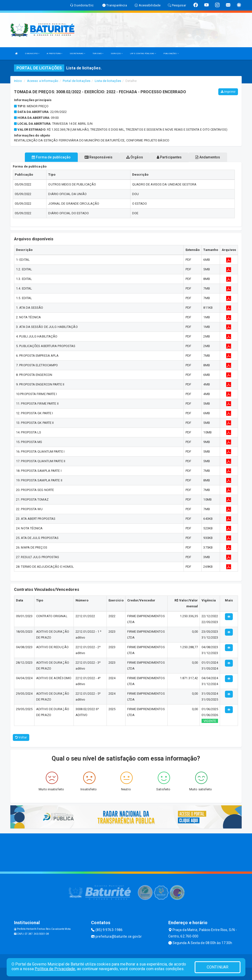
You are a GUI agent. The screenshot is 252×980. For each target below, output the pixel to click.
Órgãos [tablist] (135, 157)
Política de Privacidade (55, 969)
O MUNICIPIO (32, 54)
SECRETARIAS (77, 54)
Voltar (21, 737)
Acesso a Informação (43, 81)
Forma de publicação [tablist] (51, 157)
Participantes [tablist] (169, 157)
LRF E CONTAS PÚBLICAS (143, 54)
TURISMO (98, 54)
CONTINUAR (218, 967)
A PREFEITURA (54, 54)
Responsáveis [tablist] (99, 157)
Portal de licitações (77, 81)
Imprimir (228, 92)
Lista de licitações (108, 81)
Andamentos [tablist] (208, 157)
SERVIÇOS (117, 54)
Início (18, 81)
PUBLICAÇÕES (171, 54)
